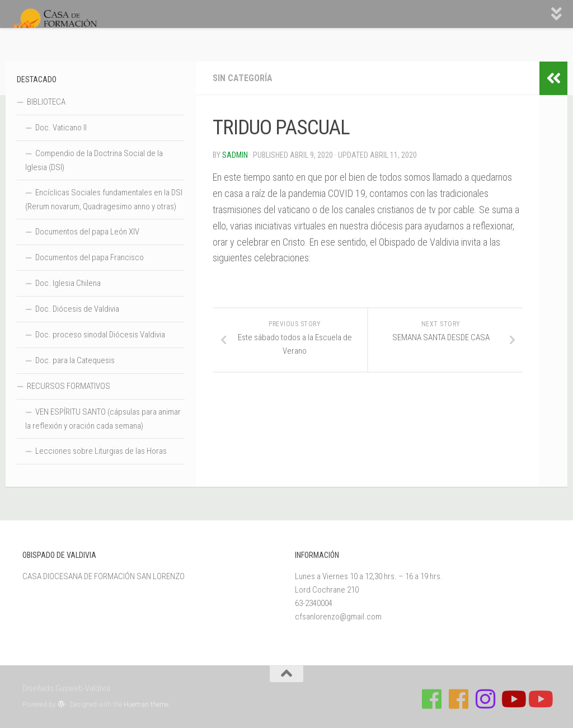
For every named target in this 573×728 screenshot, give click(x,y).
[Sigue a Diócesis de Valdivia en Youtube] (539, 699)
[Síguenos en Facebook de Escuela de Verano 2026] (459, 699)
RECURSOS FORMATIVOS (69, 386)
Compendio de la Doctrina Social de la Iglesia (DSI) (94, 160)
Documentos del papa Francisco (90, 257)
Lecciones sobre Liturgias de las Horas (101, 451)
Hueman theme (146, 704)
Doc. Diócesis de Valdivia (77, 309)
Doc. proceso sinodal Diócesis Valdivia (100, 335)
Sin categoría (243, 78)
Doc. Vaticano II (61, 128)
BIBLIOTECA (46, 102)
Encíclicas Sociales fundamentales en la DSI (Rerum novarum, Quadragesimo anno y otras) (104, 199)
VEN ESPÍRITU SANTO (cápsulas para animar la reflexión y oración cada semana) (103, 419)
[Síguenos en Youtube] (513, 699)
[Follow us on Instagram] (486, 699)
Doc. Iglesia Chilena (68, 283)
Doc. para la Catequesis (75, 360)
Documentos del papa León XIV (87, 232)
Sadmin (235, 155)
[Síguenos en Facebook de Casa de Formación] (432, 699)
